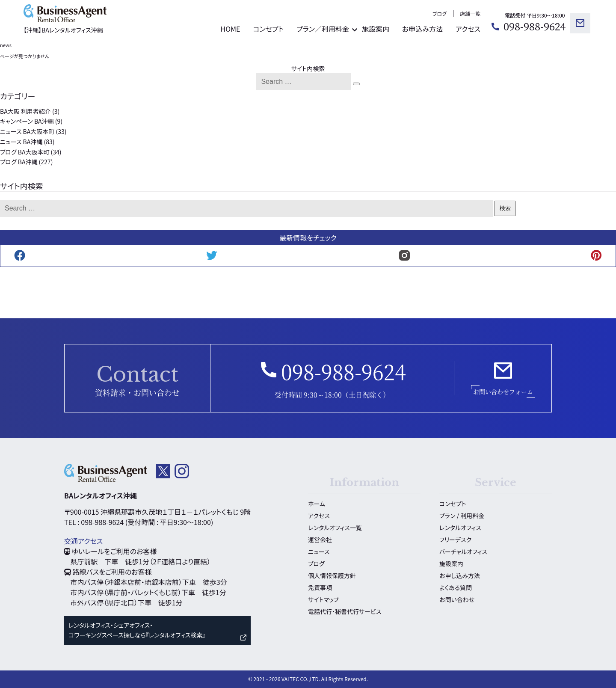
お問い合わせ (457, 599)
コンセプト (268, 29)
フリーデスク (455, 540)
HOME (230, 29)
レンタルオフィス (460, 528)
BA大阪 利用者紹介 (25, 111)
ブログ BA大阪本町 (25, 152)
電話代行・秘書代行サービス (345, 611)
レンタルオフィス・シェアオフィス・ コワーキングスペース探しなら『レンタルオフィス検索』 (137, 630)
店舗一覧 (470, 13)
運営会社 (320, 540)
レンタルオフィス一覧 (335, 528)
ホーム (317, 504)
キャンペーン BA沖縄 (27, 121)
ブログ (440, 13)
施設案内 (376, 29)
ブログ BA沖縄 (19, 162)
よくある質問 (456, 587)
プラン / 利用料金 (462, 516)
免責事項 (320, 587)
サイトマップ (324, 599)
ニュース (319, 552)
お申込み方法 (422, 29)
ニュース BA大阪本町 (27, 131)
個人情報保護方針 (332, 575)
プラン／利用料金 (323, 29)
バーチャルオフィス (463, 552)
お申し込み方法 (460, 575)
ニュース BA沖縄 (21, 142)
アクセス (468, 29)
